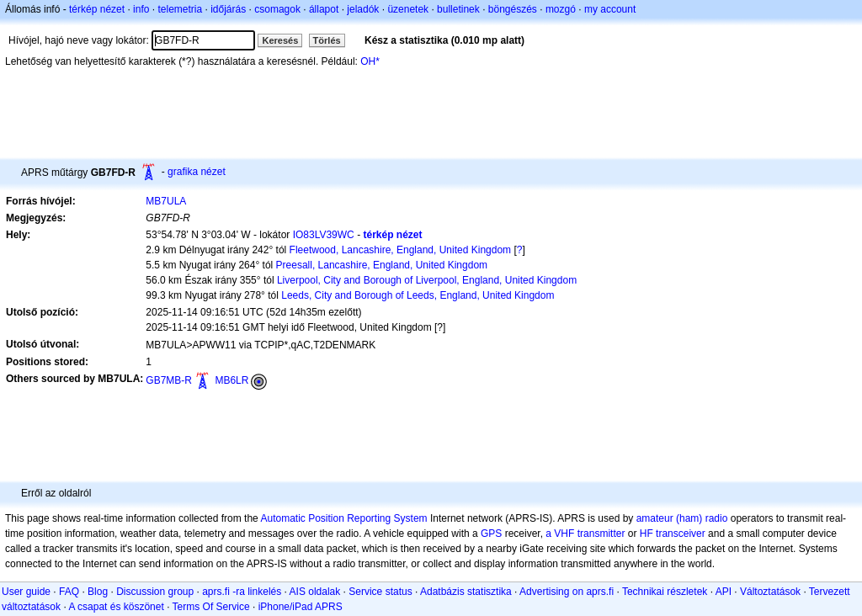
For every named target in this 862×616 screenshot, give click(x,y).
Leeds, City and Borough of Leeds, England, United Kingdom (418, 295)
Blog (98, 592)
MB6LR (231, 380)
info (141, 9)
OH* (370, 61)
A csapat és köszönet (116, 607)
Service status (380, 592)
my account (610, 9)
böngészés (513, 9)
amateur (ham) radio (682, 518)
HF (646, 534)
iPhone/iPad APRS (301, 607)
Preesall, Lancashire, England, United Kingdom (382, 265)
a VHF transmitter (585, 534)
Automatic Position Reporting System (343, 518)
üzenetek (408, 9)
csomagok (277, 9)
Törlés (327, 40)
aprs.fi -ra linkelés (242, 592)
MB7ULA (166, 201)
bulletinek (458, 9)
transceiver (681, 534)
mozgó (561, 9)
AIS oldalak (315, 592)
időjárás (228, 9)
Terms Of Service (211, 607)
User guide (26, 592)
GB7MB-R (169, 380)
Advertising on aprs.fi (567, 592)
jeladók (363, 9)
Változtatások (770, 592)
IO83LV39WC (324, 235)
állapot (324, 9)
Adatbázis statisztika (466, 592)
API (724, 592)
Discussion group (155, 592)
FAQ (69, 592)
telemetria (180, 9)
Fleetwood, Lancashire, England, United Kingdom (401, 250)
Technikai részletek (665, 592)
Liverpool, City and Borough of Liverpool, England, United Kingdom (427, 280)
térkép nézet (97, 9)
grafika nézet (197, 172)
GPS (491, 534)
